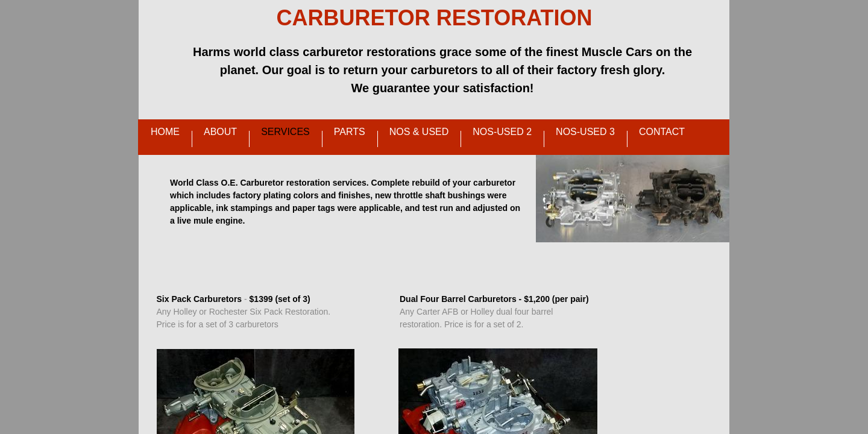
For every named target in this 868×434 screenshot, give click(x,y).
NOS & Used (419, 132)
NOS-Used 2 (502, 132)
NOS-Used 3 (585, 132)
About (220, 132)
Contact (662, 132)
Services (285, 132)
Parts (350, 132)
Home (165, 132)
